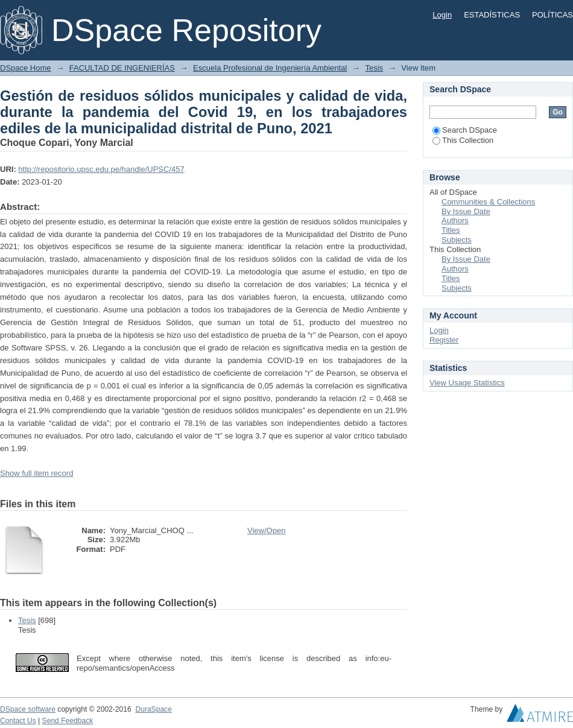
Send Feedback (68, 721)
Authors (455, 220)
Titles (451, 230)
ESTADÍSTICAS (492, 15)
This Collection (463, 140)
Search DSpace (465, 130)
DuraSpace (153, 709)
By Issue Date (466, 211)
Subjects (457, 240)
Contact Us (18, 721)
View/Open (266, 530)
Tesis (374, 68)
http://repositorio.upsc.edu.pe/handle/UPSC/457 (101, 169)
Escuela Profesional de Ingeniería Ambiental (270, 68)
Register (444, 340)
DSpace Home (26, 68)
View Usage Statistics (467, 383)
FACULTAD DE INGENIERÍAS (122, 68)
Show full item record (36, 473)
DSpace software (28, 709)
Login (442, 15)
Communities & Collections (488, 202)
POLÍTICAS (552, 15)
